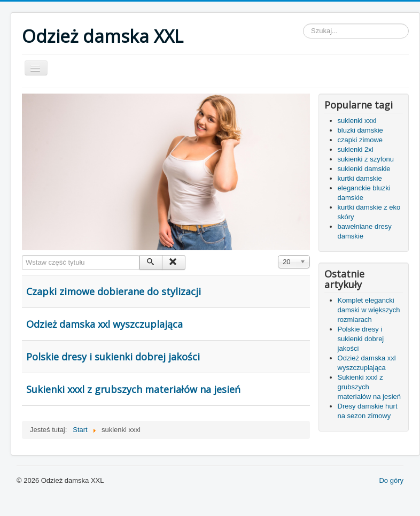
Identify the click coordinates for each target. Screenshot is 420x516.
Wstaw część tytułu (22, 255)
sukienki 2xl (356, 149)
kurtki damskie (360, 178)
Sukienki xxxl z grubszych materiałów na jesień (133, 389)
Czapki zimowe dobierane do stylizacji (114, 291)
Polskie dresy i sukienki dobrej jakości (113, 357)
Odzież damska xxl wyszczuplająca (104, 324)
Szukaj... (303, 24)
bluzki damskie (360, 130)
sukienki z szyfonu (366, 159)
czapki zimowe (360, 140)
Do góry (391, 480)
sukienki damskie (364, 169)
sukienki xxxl (357, 121)
